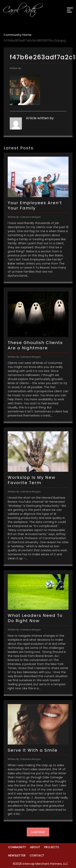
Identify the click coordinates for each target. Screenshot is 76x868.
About (35, 847)
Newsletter (17, 855)
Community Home (18, 35)
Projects (51, 847)
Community (17, 847)
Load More (38, 832)
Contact (37, 855)
